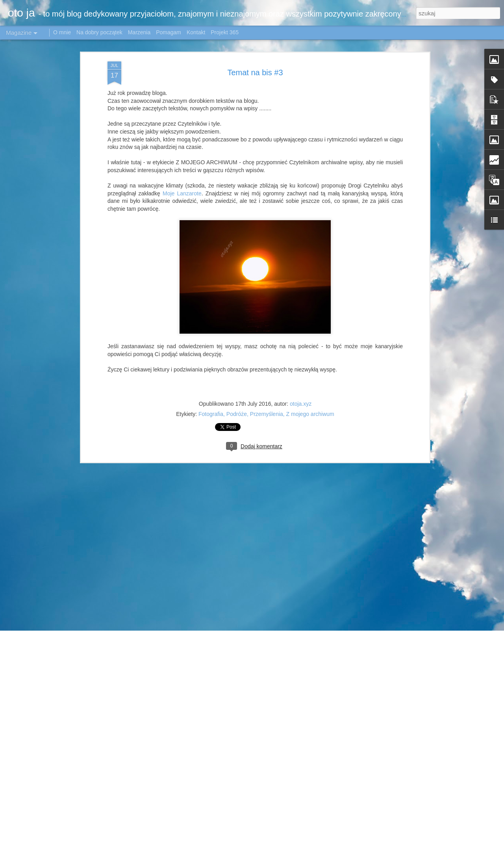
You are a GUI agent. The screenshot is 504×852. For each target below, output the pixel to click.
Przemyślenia (267, 401)
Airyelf (349, 848)
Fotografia (211, 401)
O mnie (62, 32)
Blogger (416, 848)
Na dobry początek (100, 32)
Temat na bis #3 (255, 59)
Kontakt (196, 32)
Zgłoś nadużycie (442, 848)
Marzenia (139, 32)
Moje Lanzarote (182, 180)
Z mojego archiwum (310, 401)
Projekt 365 (225, 32)
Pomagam (169, 32)
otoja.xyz (301, 390)
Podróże (237, 401)
